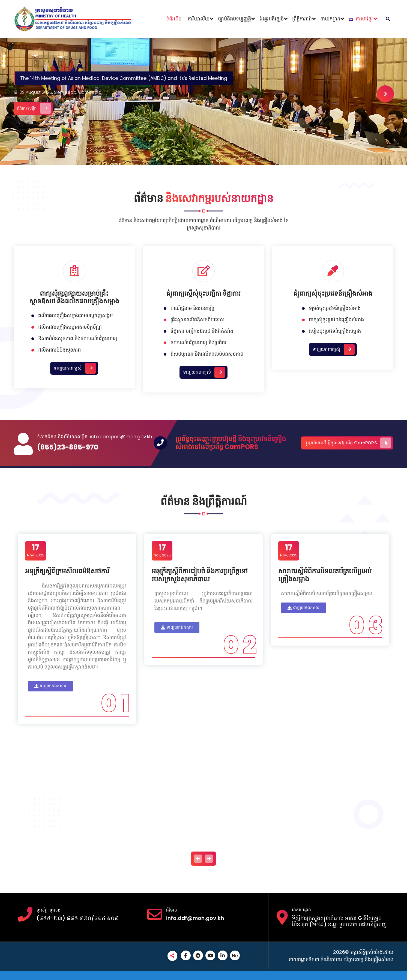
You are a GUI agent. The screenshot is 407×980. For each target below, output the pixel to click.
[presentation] (383, 93)
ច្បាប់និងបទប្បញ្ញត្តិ (234, 19)
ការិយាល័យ (199, 19)
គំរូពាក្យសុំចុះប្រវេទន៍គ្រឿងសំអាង (333, 412)
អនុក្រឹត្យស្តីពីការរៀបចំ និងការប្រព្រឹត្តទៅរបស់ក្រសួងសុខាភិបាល (200, 576)
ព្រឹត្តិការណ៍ (302, 19)
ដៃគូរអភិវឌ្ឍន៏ (272, 19)
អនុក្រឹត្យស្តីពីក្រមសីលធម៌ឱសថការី (68, 572)
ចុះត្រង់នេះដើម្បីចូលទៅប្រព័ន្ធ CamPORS (348, 443)
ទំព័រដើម (174, 19)
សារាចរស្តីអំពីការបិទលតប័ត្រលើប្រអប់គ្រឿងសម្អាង (326, 576)
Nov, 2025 (36, 551)
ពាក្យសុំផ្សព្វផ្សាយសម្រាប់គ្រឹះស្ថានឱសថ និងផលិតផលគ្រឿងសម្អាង (74, 415)
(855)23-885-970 (68, 447)
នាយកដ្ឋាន (330, 19)
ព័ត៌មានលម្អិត (52, 104)
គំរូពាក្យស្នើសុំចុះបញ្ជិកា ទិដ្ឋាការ (203, 412)
